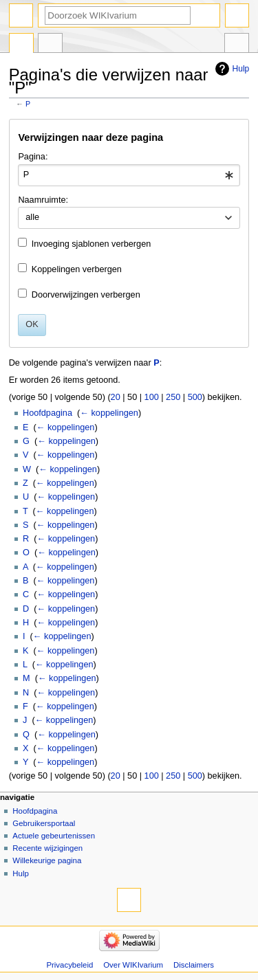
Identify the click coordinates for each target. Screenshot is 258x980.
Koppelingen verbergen (77, 269)
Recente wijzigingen (47, 848)
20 (116, 397)
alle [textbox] (32, 217)
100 (152, 397)
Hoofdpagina (47, 413)
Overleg (50, 45)
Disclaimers (194, 965)
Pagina (21, 45)
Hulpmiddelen (237, 45)
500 (195, 397)
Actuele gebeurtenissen (54, 836)
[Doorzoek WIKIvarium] (118, 15)
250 (173, 397)
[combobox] (129, 175)
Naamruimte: (43, 200)
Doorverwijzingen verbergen (86, 295)
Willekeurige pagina (47, 860)
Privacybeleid (69, 965)
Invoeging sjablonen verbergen (92, 244)
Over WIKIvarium (133, 965)
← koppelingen (109, 413)
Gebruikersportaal (44, 823)
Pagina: (33, 157)
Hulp (241, 69)
